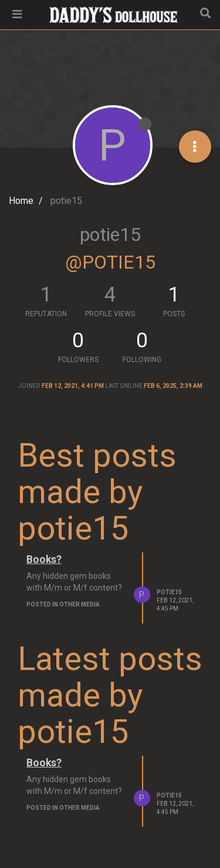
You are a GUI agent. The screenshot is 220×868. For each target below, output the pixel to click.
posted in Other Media (63, 604)
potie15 (169, 592)
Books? (44, 559)
